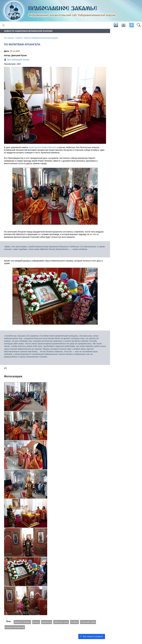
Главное (19, 38)
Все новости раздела (92, 636)
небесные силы (61, 622)
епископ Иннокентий (15, 627)
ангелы (36, 622)
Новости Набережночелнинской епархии (41, 38)
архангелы (47, 622)
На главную (9, 38)
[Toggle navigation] (4, 25)
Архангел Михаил (22, 622)
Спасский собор (88, 622)
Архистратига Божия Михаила (43, 147)
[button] (139, 25)
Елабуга (74, 622)
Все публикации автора (18, 60)
